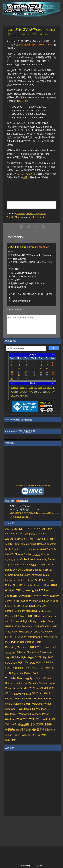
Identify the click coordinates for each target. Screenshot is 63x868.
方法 (25, 177)
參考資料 (23, 101)
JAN (15, 387)
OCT (51, 392)
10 (19, 368)
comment (38, 217)
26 (34, 375)
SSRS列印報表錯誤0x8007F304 (31, 30)
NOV (15, 396)
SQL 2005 (41, 214)
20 (41, 372)
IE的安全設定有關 (26, 174)
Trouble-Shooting (15, 217)
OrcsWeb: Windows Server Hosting (32, 486)
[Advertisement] (35, 186)
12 (34, 368)
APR (42, 387)
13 (41, 368)
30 (12, 379)
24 (19, 375)
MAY (51, 387)
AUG (33, 392)
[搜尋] (26, 348)
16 (12, 372)
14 (47, 368)
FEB (24, 387)
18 (26, 372)
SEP (42, 392)
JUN (15, 392)
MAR (33, 387)
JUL (24, 392)
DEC (24, 396)
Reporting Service (25, 214)
